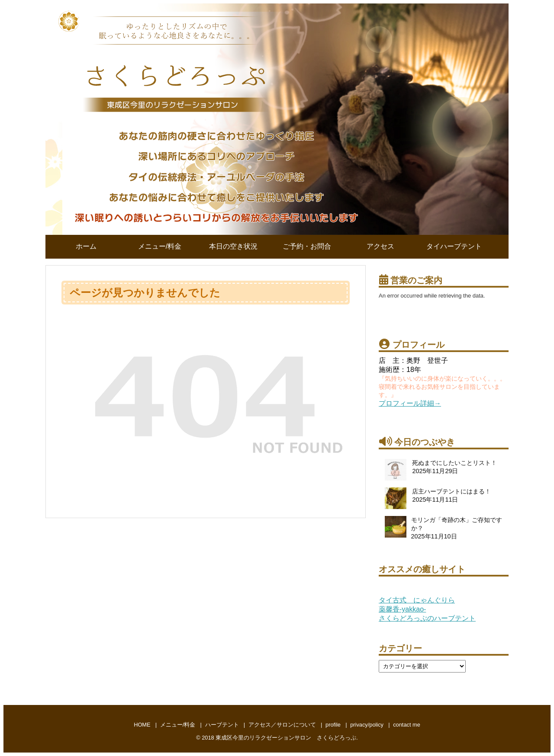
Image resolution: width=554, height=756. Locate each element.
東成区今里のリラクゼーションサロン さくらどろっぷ (286, 738)
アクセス (380, 246)
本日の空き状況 (233, 246)
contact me (407, 725)
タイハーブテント (454, 246)
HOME (142, 725)
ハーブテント (222, 725)
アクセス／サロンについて (282, 725)
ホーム (86, 246)
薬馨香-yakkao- (402, 609)
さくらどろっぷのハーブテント (427, 618)
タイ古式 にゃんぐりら (417, 600)
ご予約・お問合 (307, 246)
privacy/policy (367, 725)
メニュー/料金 (160, 246)
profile (333, 725)
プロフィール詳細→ (410, 403)
